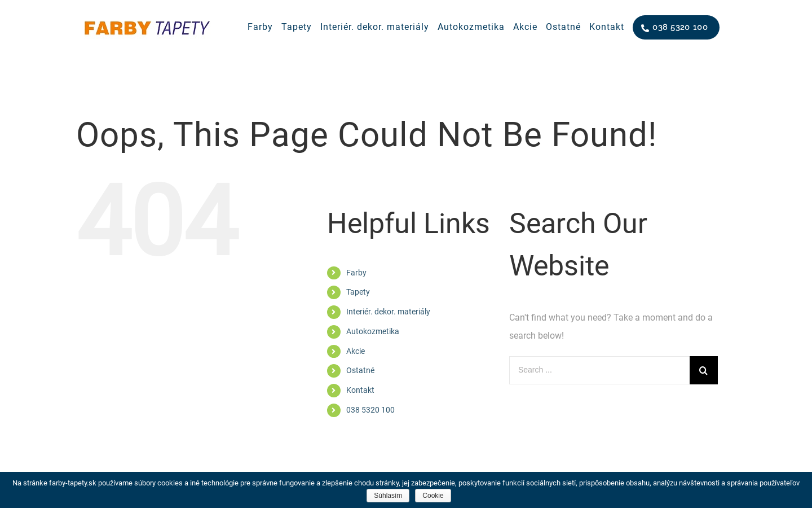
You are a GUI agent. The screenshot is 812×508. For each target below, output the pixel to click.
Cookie (433, 496)
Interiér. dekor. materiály (388, 312)
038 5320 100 (370, 410)
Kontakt (360, 390)
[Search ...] (599, 370)
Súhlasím (388, 496)
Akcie (356, 351)
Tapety (358, 292)
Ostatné (360, 370)
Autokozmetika (373, 331)
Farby (356, 273)
